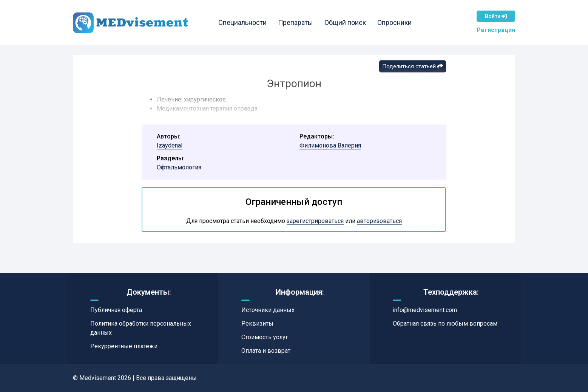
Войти (496, 16)
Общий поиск (345, 22)
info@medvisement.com (425, 310)
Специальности (242, 22)
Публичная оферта (116, 310)
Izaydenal (170, 145)
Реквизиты (257, 324)
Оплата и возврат (266, 351)
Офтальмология (179, 167)
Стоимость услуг (265, 337)
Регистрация (496, 30)
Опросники (394, 22)
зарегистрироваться (315, 221)
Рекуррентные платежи (124, 346)
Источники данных (268, 310)
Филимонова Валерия (330, 145)
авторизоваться (379, 221)
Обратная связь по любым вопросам (445, 324)
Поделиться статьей (413, 66)
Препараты (296, 22)
